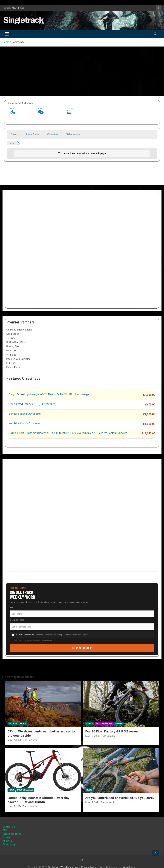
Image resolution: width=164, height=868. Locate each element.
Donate (6, 837)
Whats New (52, 134)
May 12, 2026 (15, 806)
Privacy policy (46, 641)
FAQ (5, 830)
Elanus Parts (13, 367)
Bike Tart (11, 351)
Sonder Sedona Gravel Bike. (25, 414)
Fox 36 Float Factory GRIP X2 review (112, 731)
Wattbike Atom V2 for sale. (25, 423)
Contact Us (9, 827)
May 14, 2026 (15, 740)
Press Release (25, 790)
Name (12, 607)
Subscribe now (82, 648)
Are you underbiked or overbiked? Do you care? (120, 798)
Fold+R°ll (11, 363)
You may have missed (20, 677)
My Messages (73, 134)
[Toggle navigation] (7, 34)
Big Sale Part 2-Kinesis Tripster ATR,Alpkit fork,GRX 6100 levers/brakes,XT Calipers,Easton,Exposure (68, 433)
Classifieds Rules (12, 834)
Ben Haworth (30, 740)
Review (118, 723)
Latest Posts (33, 134)
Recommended (104, 723)
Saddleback (13, 334)
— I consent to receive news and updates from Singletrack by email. (52, 635)
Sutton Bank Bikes (16, 342)
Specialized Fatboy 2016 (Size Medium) (32, 404)
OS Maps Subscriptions (19, 330)
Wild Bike (11, 355)
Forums (14, 134)
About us (8, 841)
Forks (90, 723)
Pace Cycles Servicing (18, 359)
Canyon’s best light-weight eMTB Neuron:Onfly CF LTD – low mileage (49, 394)
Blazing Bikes (14, 346)
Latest (70, 109)
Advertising (9, 844)
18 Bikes (11, 338)
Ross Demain (108, 736)
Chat (40, 109)
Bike (12, 109)
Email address (17, 620)
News (23, 723)
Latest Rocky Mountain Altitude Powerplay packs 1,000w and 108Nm (38, 800)
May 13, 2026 (92, 736)
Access (13, 723)
